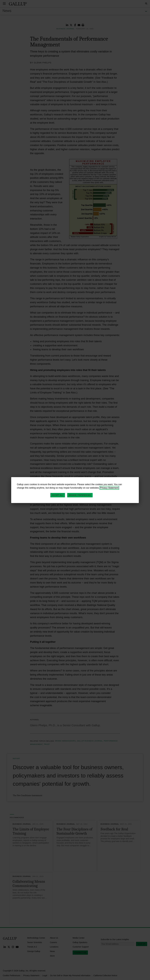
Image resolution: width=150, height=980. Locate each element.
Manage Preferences (80, 495)
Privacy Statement (109, 488)
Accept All (58, 495)
